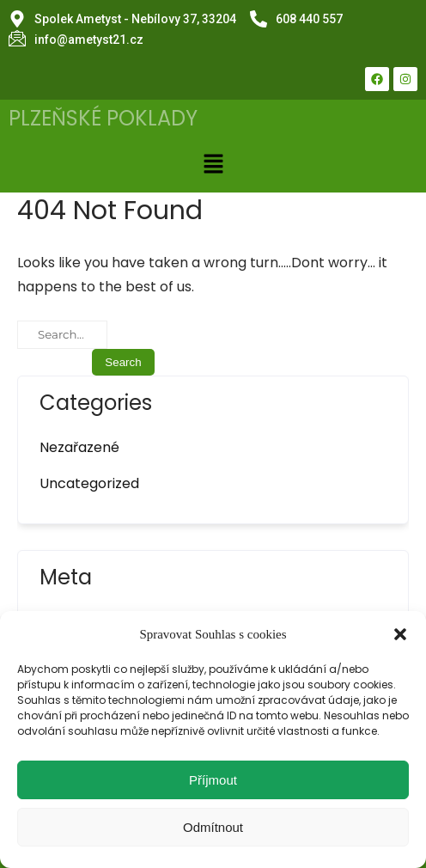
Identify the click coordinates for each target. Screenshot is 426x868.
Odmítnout (213, 827)
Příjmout (213, 780)
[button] (400, 634)
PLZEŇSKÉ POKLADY (103, 118)
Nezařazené (79, 447)
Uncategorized (89, 483)
